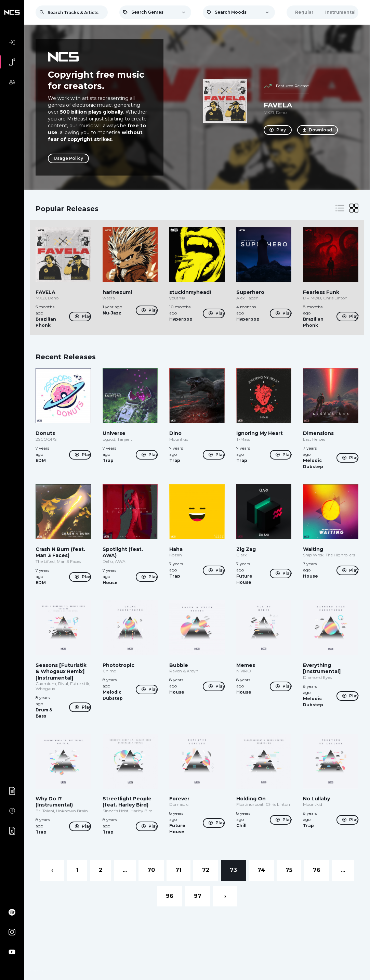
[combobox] (155, 12)
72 (206, 870)
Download (319, 130)
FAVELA (278, 105)
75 (289, 870)
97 (198, 896)
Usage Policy (68, 158)
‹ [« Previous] (52, 870)
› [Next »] (225, 896)
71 (179, 870)
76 (317, 870)
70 (151, 870)
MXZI (269, 112)
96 (170, 896)
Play (278, 130)
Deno (281, 112)
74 (261, 870)
